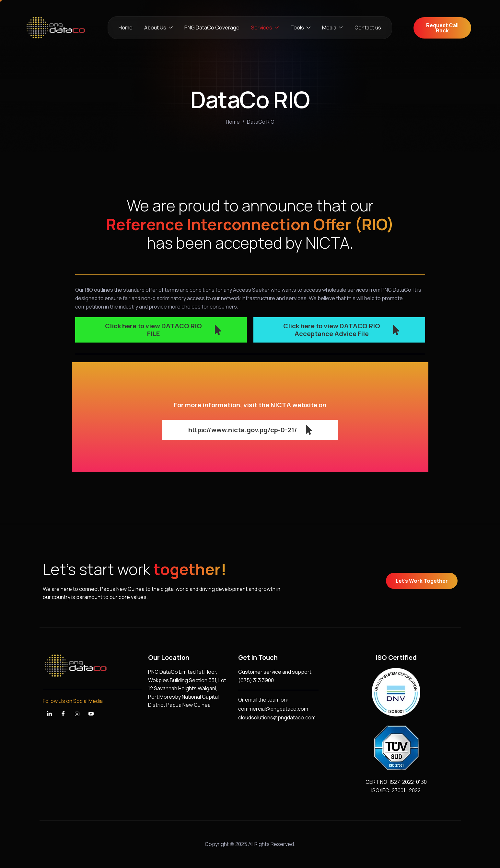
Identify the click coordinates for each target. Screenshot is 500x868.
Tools (300, 28)
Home (126, 28)
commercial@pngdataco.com (273, 709)
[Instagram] (77, 714)
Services (265, 28)
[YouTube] (91, 714)
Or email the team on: (263, 700)
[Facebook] (63, 714)
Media (332, 28)
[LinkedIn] (49, 714)
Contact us (368, 28)
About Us (158, 28)
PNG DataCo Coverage (212, 28)
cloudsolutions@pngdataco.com (277, 717)
